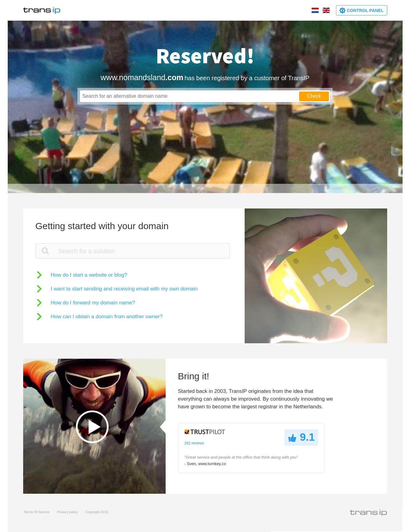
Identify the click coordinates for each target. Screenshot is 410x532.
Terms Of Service (37, 512)
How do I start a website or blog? (89, 275)
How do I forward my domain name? (93, 303)
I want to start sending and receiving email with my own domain (124, 289)
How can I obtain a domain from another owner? (107, 317)
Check (314, 96)
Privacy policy (67, 512)
